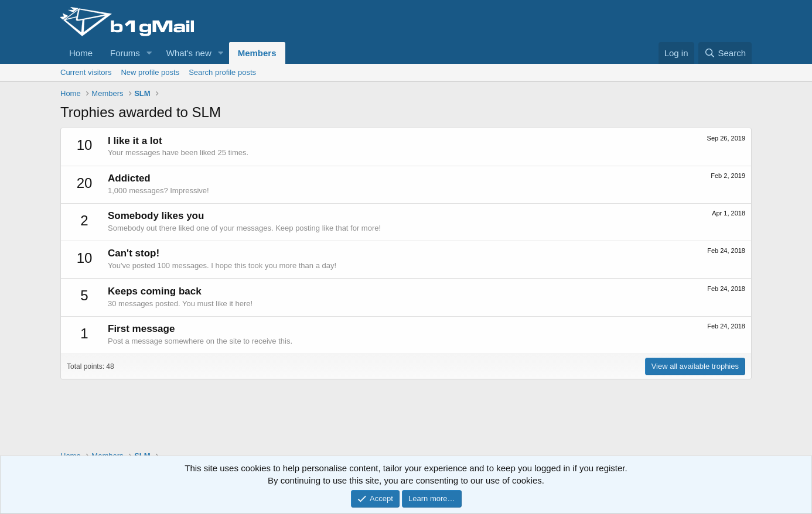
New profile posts (150, 72)
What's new (189, 53)
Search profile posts (222, 72)
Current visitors (86, 72)
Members (257, 53)
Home (81, 53)
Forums (125, 53)
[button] (149, 53)
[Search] (725, 53)
